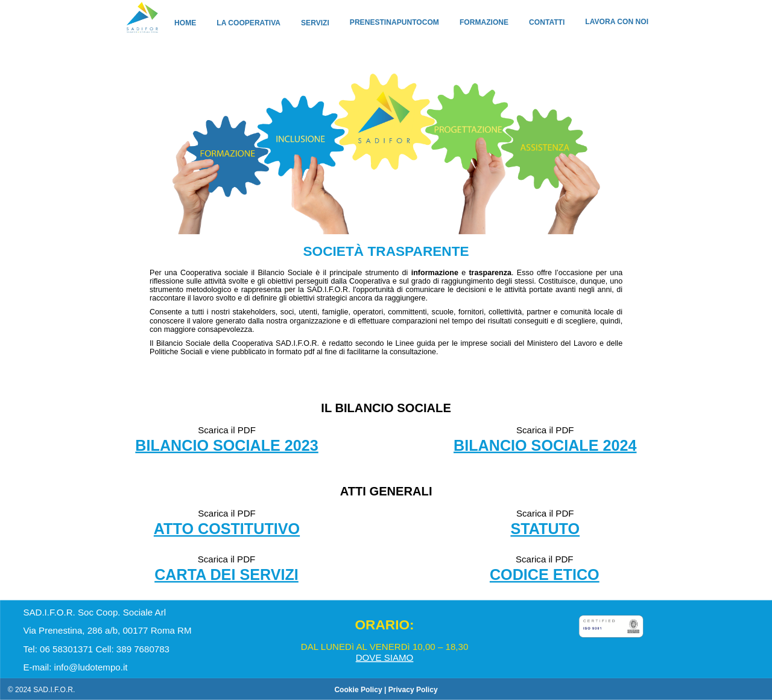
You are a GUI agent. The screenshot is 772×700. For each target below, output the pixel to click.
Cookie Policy (358, 689)
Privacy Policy (413, 689)
